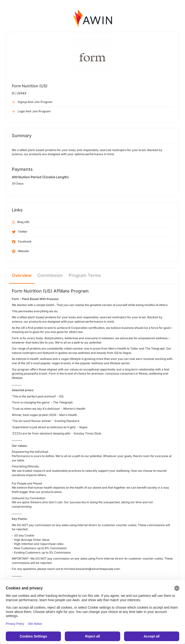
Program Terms (85, 275)
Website (20, 251)
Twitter (20, 232)
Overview (22, 275)
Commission (50, 275)
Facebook (22, 242)
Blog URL (21, 222)
